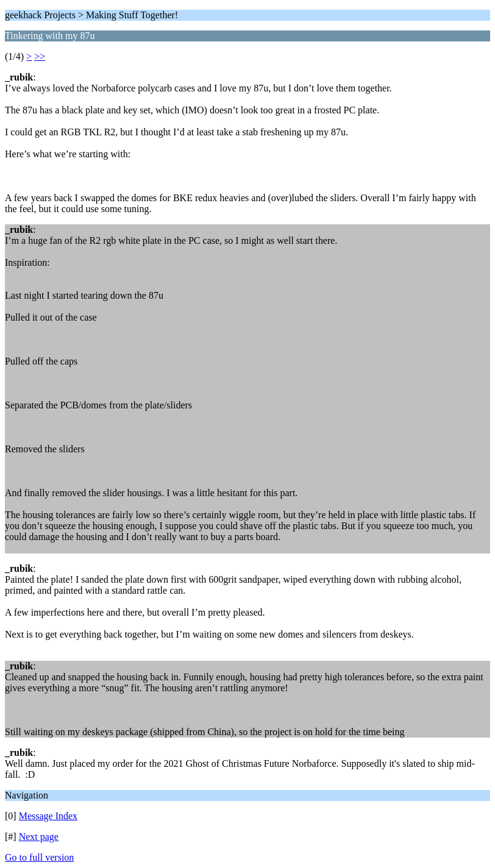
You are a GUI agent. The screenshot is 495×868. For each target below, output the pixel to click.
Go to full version (39, 857)
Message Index (48, 816)
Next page (39, 837)
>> (40, 56)
